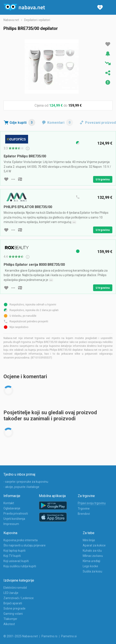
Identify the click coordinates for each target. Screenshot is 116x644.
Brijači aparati (13, 603)
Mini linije (89, 540)
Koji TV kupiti (12, 556)
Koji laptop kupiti (14, 551)
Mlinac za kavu (93, 556)
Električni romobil (15, 588)
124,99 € (56, 105)
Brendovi (84, 514)
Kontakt (9, 503)
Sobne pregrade (14, 608)
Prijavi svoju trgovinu (92, 503)
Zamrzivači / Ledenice (19, 598)
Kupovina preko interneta (21, 540)
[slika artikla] (20, 179)
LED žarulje (11, 593)
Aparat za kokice (94, 545)
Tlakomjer (10, 619)
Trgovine (84, 509)
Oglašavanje (12, 508)
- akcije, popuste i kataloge (21, 487)
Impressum (11, 524)
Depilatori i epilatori (37, 20)
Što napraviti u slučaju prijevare (25, 545)
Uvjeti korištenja (14, 519)
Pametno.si (69, 636)
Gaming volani (13, 614)
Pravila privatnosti (16, 514)
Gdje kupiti (22, 122)
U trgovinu (103, 179)
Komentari (60, 122)
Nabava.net (11, 20)
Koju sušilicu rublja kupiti (20, 566)
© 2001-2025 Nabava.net (21, 636)
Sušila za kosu (92, 571)
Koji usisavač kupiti (16, 561)
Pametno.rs (49, 636)
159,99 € (75, 105)
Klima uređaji (91, 561)
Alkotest (9, 624)
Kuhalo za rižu (92, 551)
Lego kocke (90, 566)
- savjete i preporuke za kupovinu (26, 482)
